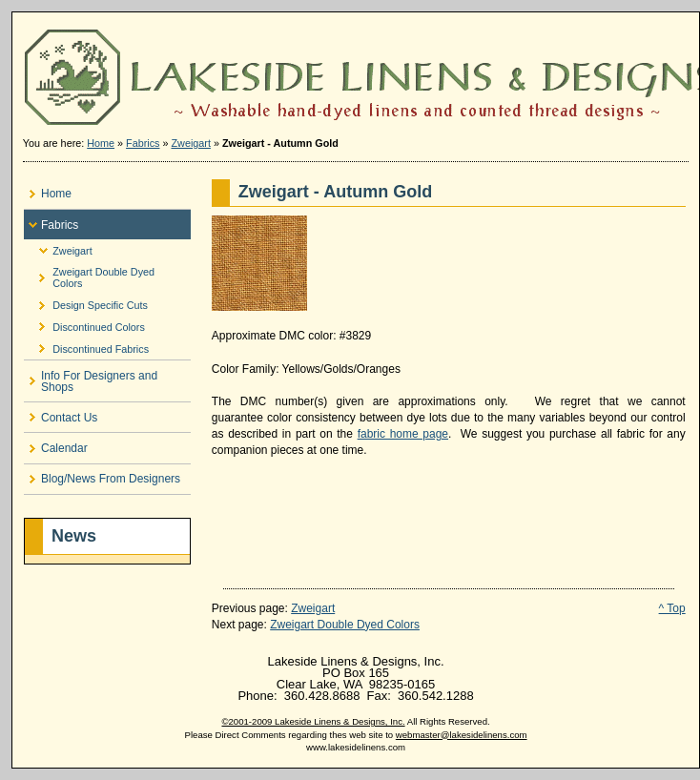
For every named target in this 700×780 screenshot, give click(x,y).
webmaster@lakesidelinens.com (462, 735)
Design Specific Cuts (86, 303)
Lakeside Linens (356, 70)
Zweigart (190, 143)
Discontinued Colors (84, 324)
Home (101, 143)
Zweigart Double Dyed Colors (89, 275)
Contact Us (61, 413)
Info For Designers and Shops (91, 377)
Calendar (56, 444)
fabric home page (403, 434)
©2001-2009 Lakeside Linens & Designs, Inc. (313, 721)
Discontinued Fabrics (86, 346)
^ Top (672, 608)
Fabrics (143, 143)
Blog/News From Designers (102, 475)
